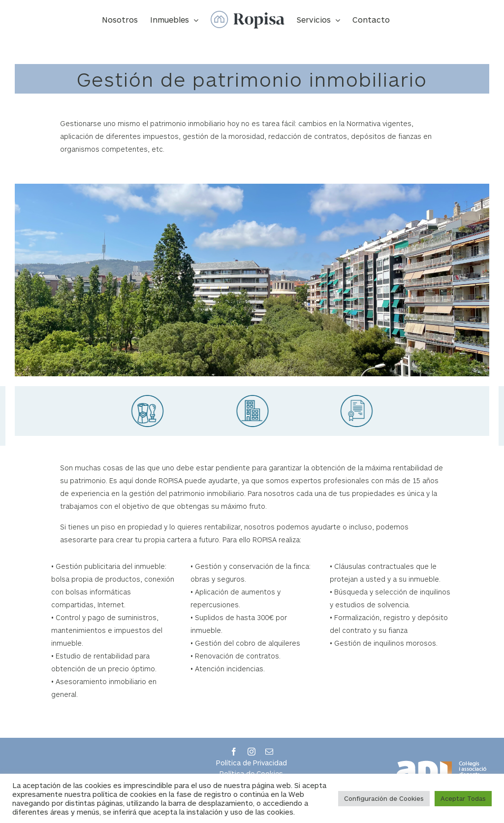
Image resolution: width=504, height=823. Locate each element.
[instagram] (252, 752)
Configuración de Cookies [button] (384, 798)
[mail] (269, 752)
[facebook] (234, 752)
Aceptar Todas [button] (463, 798)
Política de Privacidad (252, 763)
